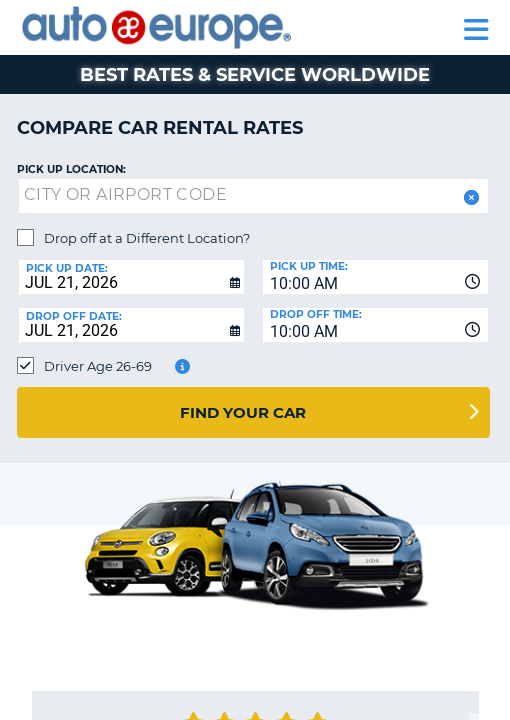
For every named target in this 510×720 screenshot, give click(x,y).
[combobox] (375, 277)
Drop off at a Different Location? (147, 238)
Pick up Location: (71, 169)
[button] (469, 197)
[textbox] (253, 196)
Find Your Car (243, 412)
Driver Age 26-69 (98, 366)
